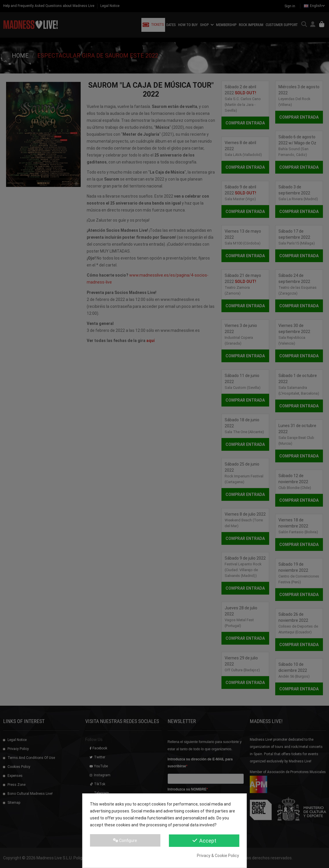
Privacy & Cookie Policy (218, 856)
